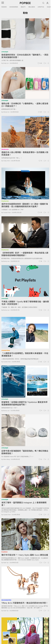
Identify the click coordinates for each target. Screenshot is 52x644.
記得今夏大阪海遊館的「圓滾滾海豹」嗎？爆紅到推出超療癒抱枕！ (25, 452)
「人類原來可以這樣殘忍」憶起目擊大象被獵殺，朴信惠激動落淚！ (25, 355)
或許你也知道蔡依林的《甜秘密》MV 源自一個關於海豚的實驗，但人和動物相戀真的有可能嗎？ (25, 205)
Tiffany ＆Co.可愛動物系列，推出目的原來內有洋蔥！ (25, 603)
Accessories (14, 7)
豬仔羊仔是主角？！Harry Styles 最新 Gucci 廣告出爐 (25, 555)
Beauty (23, 7)
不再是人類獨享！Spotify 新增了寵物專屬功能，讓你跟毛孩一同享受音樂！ (25, 303)
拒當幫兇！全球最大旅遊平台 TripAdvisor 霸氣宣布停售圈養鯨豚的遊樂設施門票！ (24, 403)
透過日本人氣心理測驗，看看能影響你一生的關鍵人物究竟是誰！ (25, 154)
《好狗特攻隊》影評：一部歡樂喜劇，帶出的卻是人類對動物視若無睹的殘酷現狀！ (25, 254)
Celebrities (6, 350)
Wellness (32, 7)
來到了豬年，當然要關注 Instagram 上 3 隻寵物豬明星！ (24, 504)
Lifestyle (41, 7)
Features (5, 201)
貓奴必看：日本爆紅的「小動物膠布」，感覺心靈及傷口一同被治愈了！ (25, 105)
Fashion (4, 7)
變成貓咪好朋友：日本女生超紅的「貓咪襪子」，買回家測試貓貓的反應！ (25, 56)
